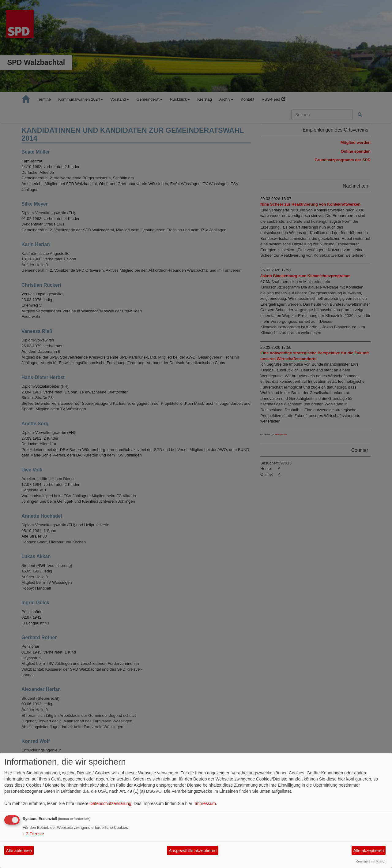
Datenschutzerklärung (111, 803)
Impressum (205, 803)
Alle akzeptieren (369, 851)
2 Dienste (33, 834)
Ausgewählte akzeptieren (193, 851)
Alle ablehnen (19, 851)
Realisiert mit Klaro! (370, 861)
